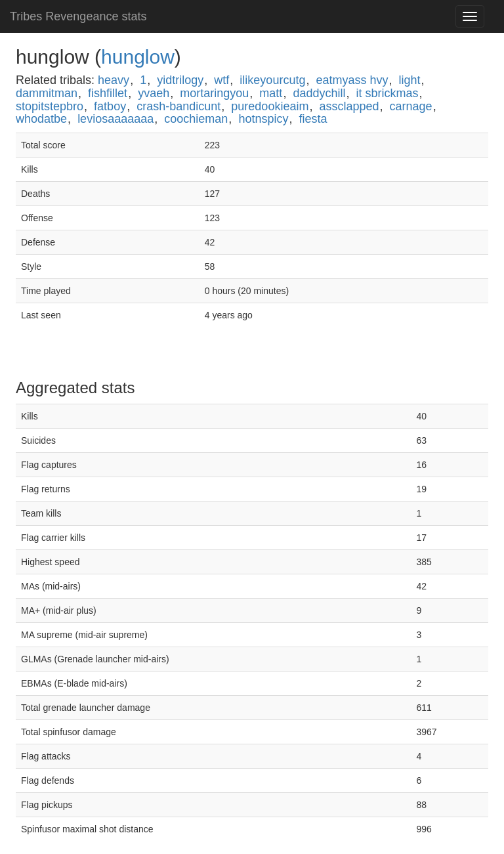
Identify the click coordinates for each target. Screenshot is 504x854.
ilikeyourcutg (272, 80)
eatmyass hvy (352, 80)
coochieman (196, 119)
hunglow (138, 57)
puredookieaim (270, 106)
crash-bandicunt (178, 106)
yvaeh (154, 93)
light (410, 80)
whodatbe (41, 119)
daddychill (319, 93)
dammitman (47, 93)
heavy (114, 80)
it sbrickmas (388, 93)
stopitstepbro (50, 106)
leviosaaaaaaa (115, 119)
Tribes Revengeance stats (78, 16)
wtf (221, 80)
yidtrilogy (180, 80)
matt (271, 93)
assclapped (349, 106)
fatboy (110, 106)
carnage (411, 106)
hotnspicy (263, 119)
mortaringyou (214, 93)
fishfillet (108, 93)
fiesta (313, 119)
